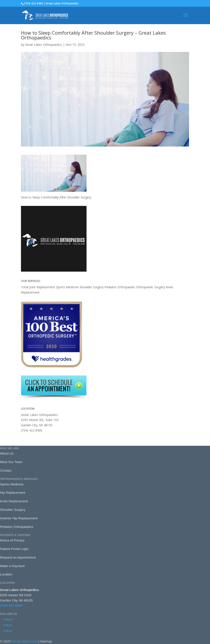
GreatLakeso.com (24, 641)
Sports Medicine (67, 287)
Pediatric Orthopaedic (120, 287)
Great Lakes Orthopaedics (44, 45)
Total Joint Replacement (38, 287)
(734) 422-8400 (11, 605)
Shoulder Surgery (92, 287)
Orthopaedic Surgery (150, 287)
